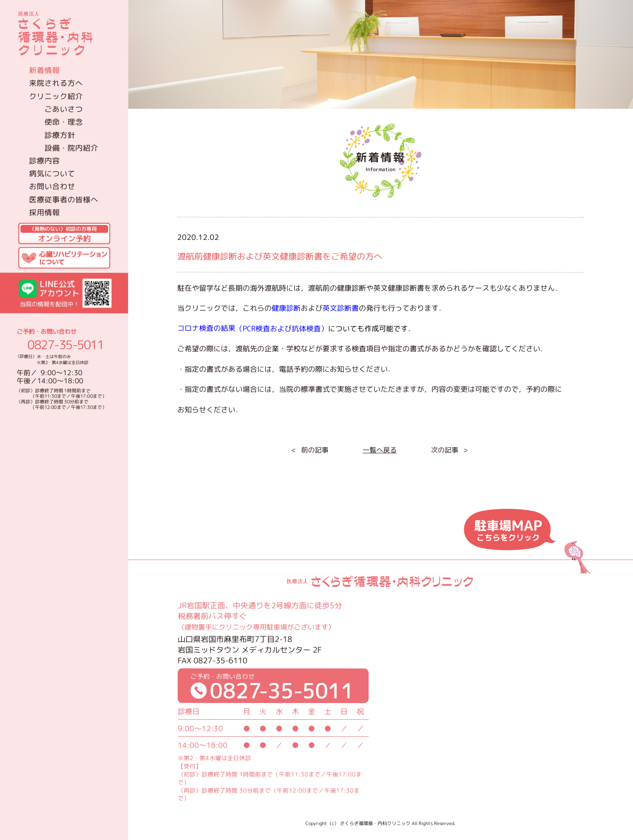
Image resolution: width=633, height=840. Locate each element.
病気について (52, 174)
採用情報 (44, 212)
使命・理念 (64, 122)
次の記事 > (449, 450)
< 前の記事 (309, 450)
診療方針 (60, 135)
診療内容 (44, 161)
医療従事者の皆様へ (64, 199)
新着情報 (44, 70)
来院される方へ (56, 83)
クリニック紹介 (56, 96)
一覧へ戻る (379, 450)
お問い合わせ (52, 186)
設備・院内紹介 (71, 148)
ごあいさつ (64, 109)
